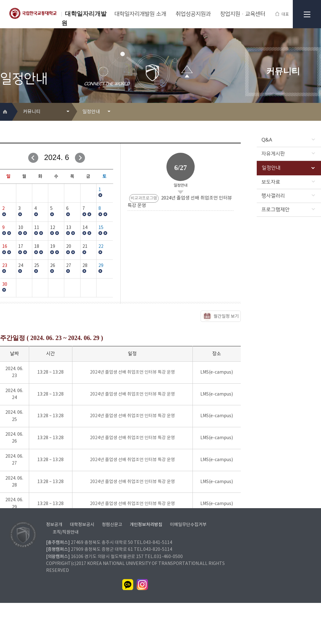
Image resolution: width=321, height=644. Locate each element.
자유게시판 (288, 154)
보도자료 (288, 182)
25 (37, 266)
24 (21, 266)
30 (5, 285)
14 (85, 228)
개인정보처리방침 (146, 566)
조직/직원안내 (66, 573)
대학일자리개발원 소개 (140, 14)
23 (5, 266)
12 (53, 228)
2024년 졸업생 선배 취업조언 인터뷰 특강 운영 (132, 372)
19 (53, 247)
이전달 (33, 158)
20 (69, 247)
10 (21, 228)
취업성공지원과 (193, 14)
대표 (282, 14)
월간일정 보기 (226, 317)
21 (85, 247)
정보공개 (54, 566)
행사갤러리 (288, 196)
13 (69, 228)
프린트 (307, 112)
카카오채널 (128, 626)
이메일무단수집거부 (188, 566)
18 (37, 247)
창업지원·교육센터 (243, 14)
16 (5, 247)
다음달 (80, 158)
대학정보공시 (82, 566)
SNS (317, 112)
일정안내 (288, 168)
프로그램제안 (288, 210)
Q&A (288, 140)
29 (101, 266)
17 (21, 247)
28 (85, 266)
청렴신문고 (112, 566)
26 (53, 266)
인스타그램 (142, 626)
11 (37, 228)
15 (101, 228)
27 (69, 266)
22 (101, 247)
